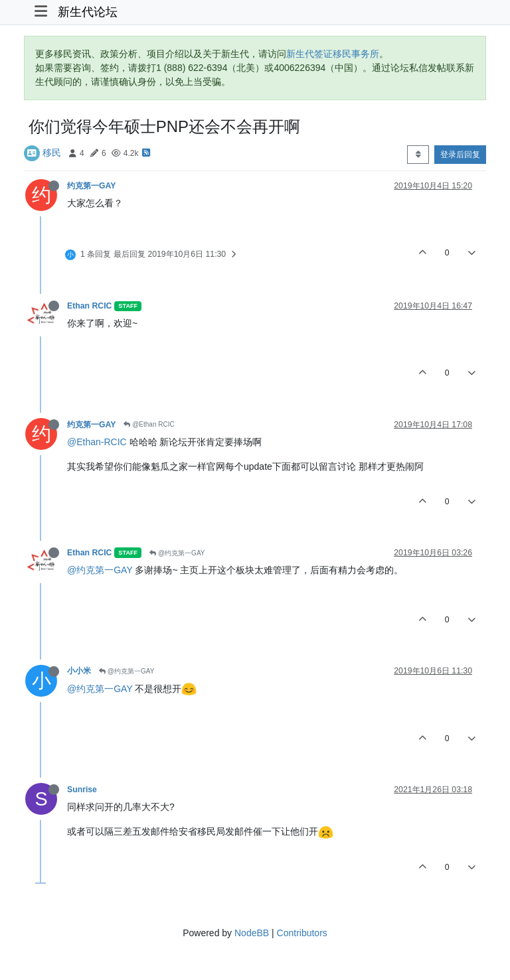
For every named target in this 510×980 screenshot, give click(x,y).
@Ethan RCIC (149, 424)
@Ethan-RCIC (97, 442)
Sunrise (82, 790)
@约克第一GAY (177, 553)
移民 (52, 153)
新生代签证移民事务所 (333, 54)
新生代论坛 (88, 12)
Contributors (302, 933)
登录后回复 (460, 155)
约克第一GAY (91, 186)
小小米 (79, 671)
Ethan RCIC (89, 306)
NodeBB (252, 933)
